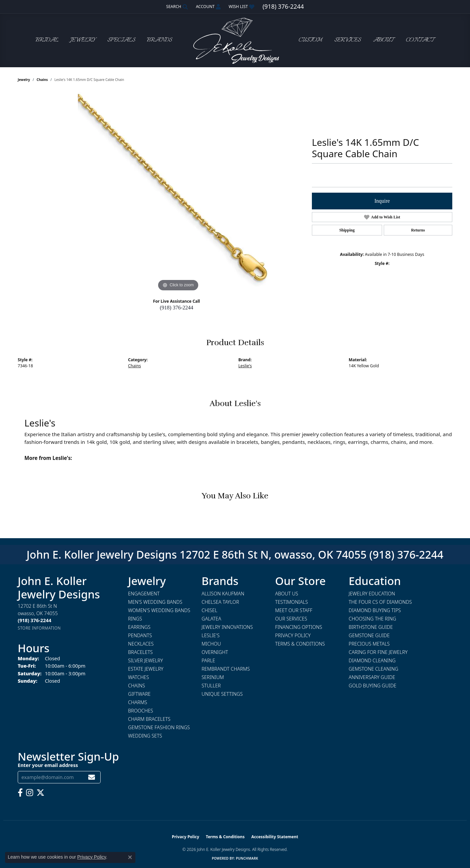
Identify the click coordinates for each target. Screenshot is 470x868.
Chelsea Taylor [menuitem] (220, 602)
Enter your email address (48, 765)
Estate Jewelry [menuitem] (146, 669)
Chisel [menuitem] (209, 610)
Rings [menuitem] (135, 619)
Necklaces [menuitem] (141, 644)
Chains (42, 80)
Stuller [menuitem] (211, 686)
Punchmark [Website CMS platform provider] (247, 858)
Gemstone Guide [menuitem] (369, 635)
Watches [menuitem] (139, 677)
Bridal (47, 40)
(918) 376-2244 (177, 308)
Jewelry (83, 40)
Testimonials (291, 602)
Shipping (347, 230)
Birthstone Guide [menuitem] (371, 627)
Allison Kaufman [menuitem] (223, 594)
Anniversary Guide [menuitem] (372, 677)
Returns (418, 230)
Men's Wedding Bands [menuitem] (155, 602)
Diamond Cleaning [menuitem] (372, 660)
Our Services (291, 619)
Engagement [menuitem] (144, 594)
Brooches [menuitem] (141, 711)
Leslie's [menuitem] (211, 635)
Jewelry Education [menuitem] (372, 594)
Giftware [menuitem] (139, 694)
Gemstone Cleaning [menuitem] (373, 669)
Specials (121, 40)
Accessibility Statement (275, 837)
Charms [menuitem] (138, 702)
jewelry (24, 80)
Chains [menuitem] (137, 686)
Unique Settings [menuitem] (222, 694)
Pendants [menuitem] (140, 635)
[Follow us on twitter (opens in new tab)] (40, 793)
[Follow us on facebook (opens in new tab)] (20, 793)
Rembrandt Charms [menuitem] (226, 669)
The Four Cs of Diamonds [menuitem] (380, 602)
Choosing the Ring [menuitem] (372, 619)
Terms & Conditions (300, 644)
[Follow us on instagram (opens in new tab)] (30, 793)
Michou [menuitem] (211, 644)
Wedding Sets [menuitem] (145, 736)
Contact (420, 40)
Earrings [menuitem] (139, 627)
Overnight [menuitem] (215, 652)
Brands (159, 40)
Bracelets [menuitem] (140, 652)
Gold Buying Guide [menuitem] (373, 686)
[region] (178, 193)
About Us (287, 594)
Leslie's (245, 366)
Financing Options (299, 627)
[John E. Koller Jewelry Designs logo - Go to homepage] (235, 40)
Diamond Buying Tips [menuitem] (375, 610)
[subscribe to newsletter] (92, 777)
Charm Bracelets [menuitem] (149, 719)
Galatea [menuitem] (211, 619)
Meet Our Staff (294, 610)
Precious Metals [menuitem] (369, 644)
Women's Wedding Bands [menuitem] (159, 610)
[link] (283, 7)
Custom (310, 40)
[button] (176, 7)
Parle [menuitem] (208, 660)
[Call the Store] (34, 620)
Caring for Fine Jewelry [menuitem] (378, 652)
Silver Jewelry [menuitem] (145, 660)
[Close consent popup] (130, 857)
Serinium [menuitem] (213, 677)
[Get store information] (39, 628)
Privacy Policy (293, 635)
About (383, 40)
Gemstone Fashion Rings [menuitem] (159, 727)
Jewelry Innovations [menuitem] (227, 627)
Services (347, 40)
